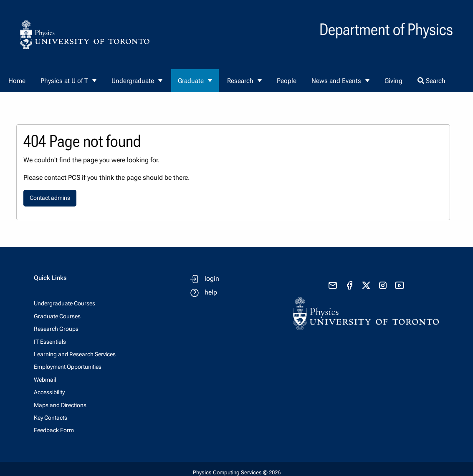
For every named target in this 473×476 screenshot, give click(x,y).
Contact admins (50, 198)
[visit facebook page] (349, 285)
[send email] (333, 285)
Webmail (45, 380)
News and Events (336, 81)
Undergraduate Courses (64, 303)
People (287, 81)
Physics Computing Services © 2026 (237, 472)
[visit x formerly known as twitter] (366, 285)
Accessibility (49, 392)
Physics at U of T (64, 81)
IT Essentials (50, 342)
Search (431, 81)
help (211, 292)
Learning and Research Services (75, 354)
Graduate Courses (57, 316)
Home (17, 81)
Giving (393, 81)
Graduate (191, 81)
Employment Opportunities (68, 367)
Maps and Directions (60, 405)
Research (240, 81)
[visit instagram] (383, 285)
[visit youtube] (400, 285)
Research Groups (56, 329)
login (212, 278)
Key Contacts (51, 418)
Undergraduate (133, 81)
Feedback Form (54, 430)
